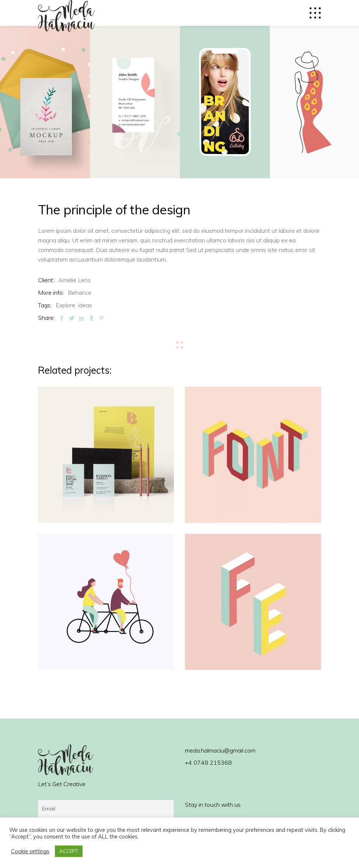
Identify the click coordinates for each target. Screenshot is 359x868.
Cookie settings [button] (30, 851)
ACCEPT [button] (69, 851)
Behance (80, 293)
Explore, (66, 305)
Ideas (85, 305)
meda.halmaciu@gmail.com (220, 750)
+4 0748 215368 (208, 762)
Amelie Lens (74, 280)
